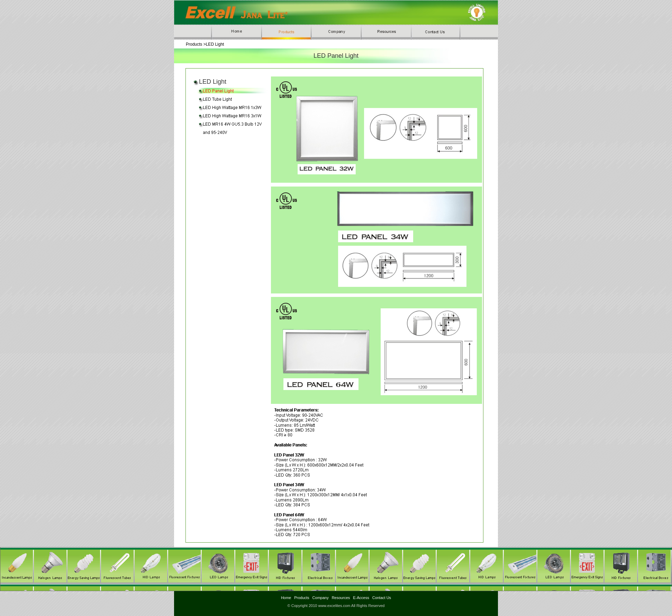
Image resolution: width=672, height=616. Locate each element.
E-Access (361, 598)
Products (301, 598)
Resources (341, 598)
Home (287, 598)
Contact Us (382, 598)
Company (320, 598)
